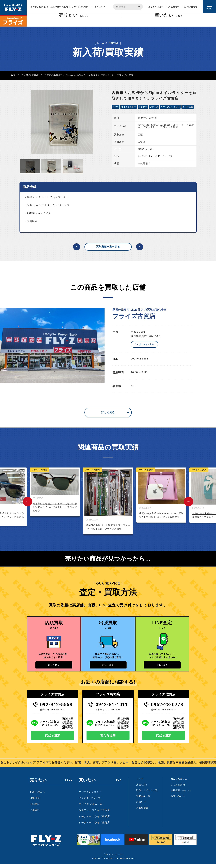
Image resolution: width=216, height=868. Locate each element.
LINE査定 (35, 802)
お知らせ (141, 806)
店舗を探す (142, 788)
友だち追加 (52, 739)
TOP (13, 75)
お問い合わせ (191, 7)
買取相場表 (174, 7)
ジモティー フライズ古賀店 (94, 814)
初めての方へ (37, 796)
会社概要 (181, 794)
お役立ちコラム (179, 783)
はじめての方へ (156, 7)
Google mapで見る (144, 344)
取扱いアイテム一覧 (147, 794)
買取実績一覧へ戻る (108, 247)
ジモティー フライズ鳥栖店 (94, 820)
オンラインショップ (90, 796)
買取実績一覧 (143, 800)
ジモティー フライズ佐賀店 (94, 826)
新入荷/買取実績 (30, 75)
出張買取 (35, 814)
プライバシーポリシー (113, 858)
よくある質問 (178, 788)
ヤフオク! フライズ (90, 802)
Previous (28, 502)
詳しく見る (108, 412)
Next (189, 502)
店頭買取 (35, 808)
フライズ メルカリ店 (91, 808)
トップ (140, 783)
